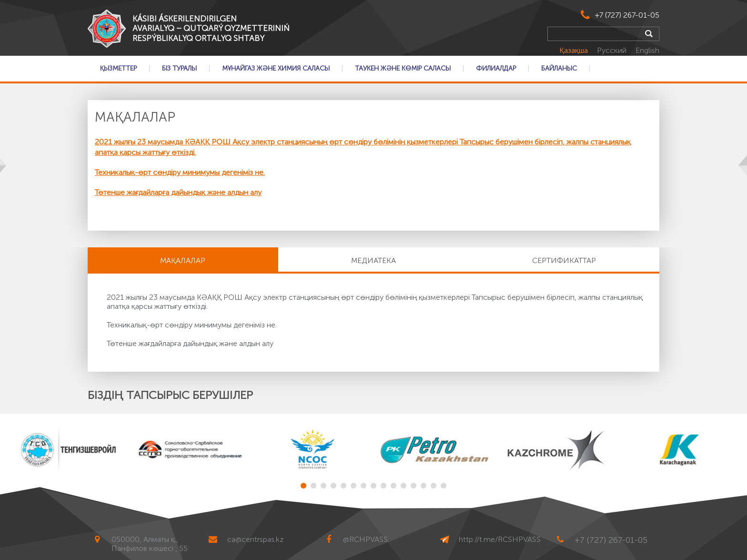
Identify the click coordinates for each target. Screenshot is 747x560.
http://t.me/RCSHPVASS (500, 539)
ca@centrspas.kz (255, 539)
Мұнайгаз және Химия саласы (276, 69)
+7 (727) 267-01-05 (627, 15)
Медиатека (373, 260)
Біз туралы (179, 69)
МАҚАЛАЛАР (183, 260)
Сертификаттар (564, 260)
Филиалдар (496, 69)
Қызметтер (118, 69)
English (647, 50)
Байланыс (559, 69)
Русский (613, 50)
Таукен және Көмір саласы (403, 69)
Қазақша (575, 50)
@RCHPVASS (365, 539)
